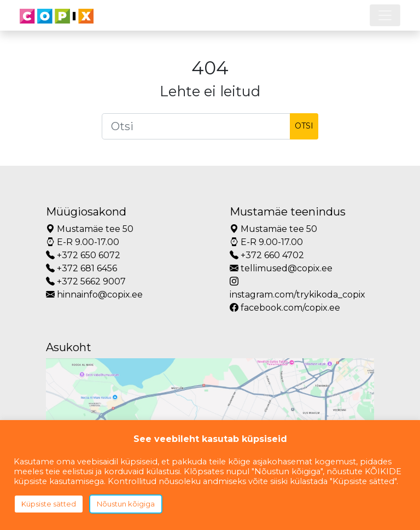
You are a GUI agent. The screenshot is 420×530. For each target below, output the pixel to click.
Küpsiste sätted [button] (49, 504)
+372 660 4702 (267, 255)
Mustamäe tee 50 (90, 229)
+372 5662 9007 (86, 281)
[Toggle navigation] (385, 15)
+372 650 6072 (83, 255)
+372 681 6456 (81, 268)
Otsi (304, 126)
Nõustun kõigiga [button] (126, 504)
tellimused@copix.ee (281, 268)
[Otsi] (196, 126)
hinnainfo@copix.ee (94, 295)
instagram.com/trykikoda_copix (297, 288)
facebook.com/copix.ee (285, 308)
